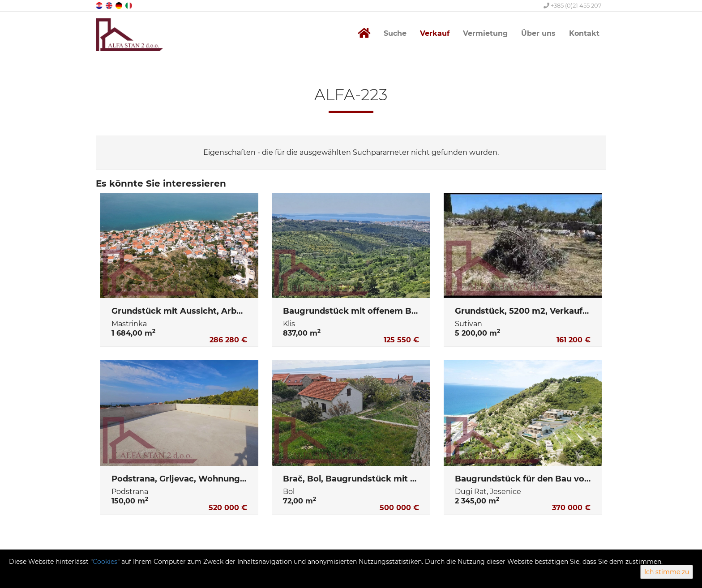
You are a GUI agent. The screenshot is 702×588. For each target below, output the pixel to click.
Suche (395, 33)
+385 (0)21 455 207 (573, 5)
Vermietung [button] (485, 33)
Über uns (538, 33)
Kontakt (584, 33)
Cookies (105, 562)
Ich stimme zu (667, 572)
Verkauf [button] (435, 33)
